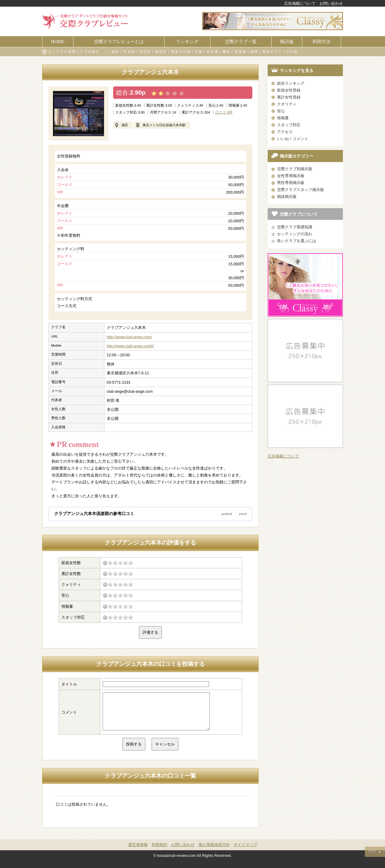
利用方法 (322, 41)
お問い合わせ (331, 3)
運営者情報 (138, 852)
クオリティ (287, 104)
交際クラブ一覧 (241, 41)
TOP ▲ (375, 851)
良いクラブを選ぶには (297, 241)
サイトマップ (245, 852)
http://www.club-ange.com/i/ (130, 346)
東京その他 (181, 52)
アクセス (285, 132)
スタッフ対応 (289, 125)
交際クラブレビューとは (119, 41)
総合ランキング (291, 83)
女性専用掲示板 (291, 176)
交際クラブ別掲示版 (295, 169)
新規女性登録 (289, 90)
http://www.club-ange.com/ (129, 337)
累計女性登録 (289, 97)
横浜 (226, 52)
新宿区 (161, 52)
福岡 (254, 52)
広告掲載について (300, 3)
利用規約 (159, 852)
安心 (281, 111)
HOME (58, 41)
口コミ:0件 (224, 112)
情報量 (283, 118)
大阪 (199, 52)
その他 (292, 52)
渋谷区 (145, 52)
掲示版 (287, 41)
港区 (115, 52)
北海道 (240, 52)
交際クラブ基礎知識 (295, 227)
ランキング (187, 41)
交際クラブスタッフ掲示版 (300, 190)
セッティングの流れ (295, 234)
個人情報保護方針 (214, 852)
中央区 (129, 52)
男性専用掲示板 (291, 183)
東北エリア (272, 52)
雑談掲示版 (287, 197)
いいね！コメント (293, 139)
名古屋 (213, 52)
